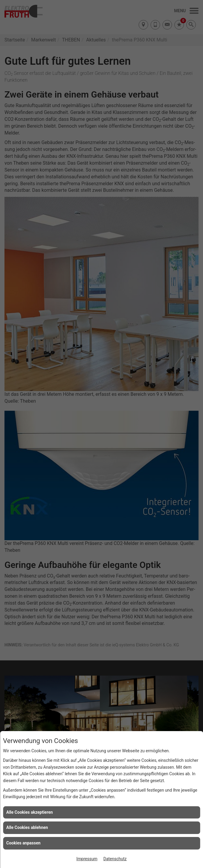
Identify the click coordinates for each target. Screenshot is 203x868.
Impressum (87, 859)
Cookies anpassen (23, 843)
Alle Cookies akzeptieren (30, 812)
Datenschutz (115, 859)
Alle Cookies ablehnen (27, 827)
